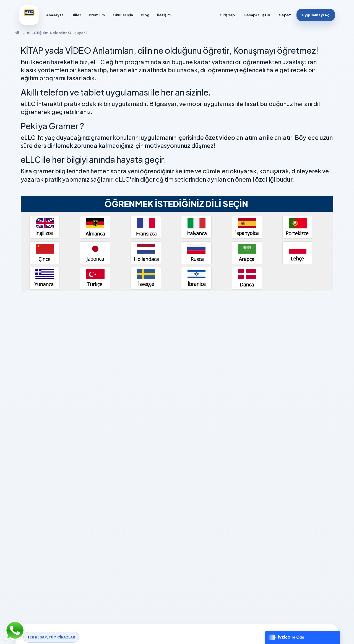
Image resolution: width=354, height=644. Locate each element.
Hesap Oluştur (257, 15)
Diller (76, 15)
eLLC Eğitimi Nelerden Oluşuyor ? (57, 33)
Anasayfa (55, 15)
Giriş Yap (227, 15)
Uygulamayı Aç (316, 15)
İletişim (164, 15)
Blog (145, 15)
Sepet (285, 15)
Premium (97, 15)
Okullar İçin (123, 15)
